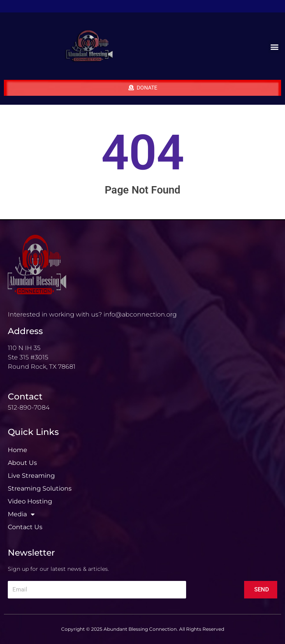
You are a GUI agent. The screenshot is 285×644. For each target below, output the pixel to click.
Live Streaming (31, 476)
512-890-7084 (29, 407)
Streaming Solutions (40, 488)
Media (21, 514)
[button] (275, 47)
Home (18, 450)
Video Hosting (30, 501)
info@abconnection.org (140, 314)
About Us (22, 463)
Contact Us (25, 527)
